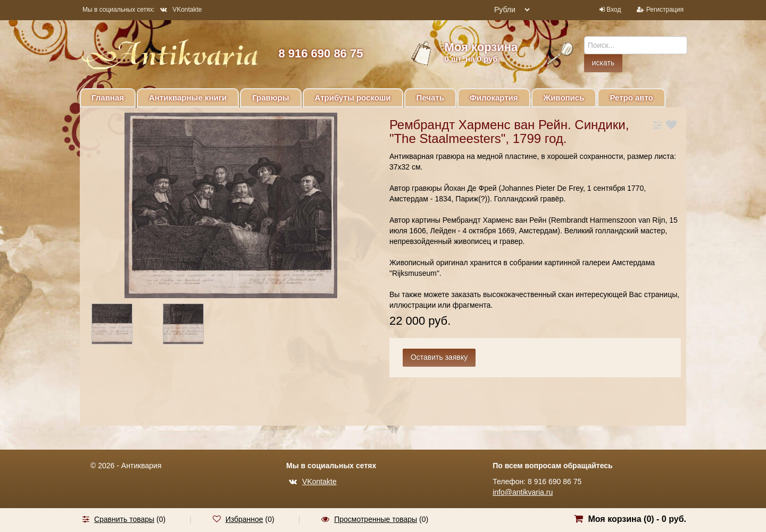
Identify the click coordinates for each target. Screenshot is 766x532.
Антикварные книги (188, 98)
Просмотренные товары (376, 519)
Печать (430, 98)
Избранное (244, 519)
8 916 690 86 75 (320, 53)
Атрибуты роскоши (353, 98)
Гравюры (270, 98)
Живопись (564, 98)
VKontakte (181, 10)
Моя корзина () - (637, 519)
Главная (108, 98)
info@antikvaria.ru (523, 492)
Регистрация (665, 10)
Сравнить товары (124, 519)
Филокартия (494, 98)
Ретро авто (631, 98)
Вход (614, 10)
